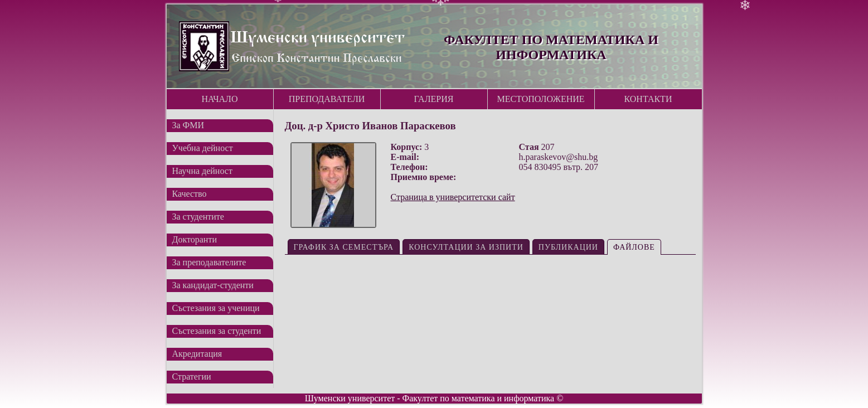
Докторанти (195, 239)
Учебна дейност (203, 148)
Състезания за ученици (216, 308)
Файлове (634, 247)
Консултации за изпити (466, 247)
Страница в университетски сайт (453, 197)
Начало (219, 99)
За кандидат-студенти (213, 285)
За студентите (198, 217)
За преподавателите (209, 262)
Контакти (648, 99)
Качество (190, 194)
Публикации (568, 247)
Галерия (434, 99)
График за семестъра (344, 247)
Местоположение (540, 99)
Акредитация (197, 354)
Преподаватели (327, 99)
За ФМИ (188, 125)
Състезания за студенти (217, 331)
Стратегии (192, 377)
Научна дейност (202, 171)
